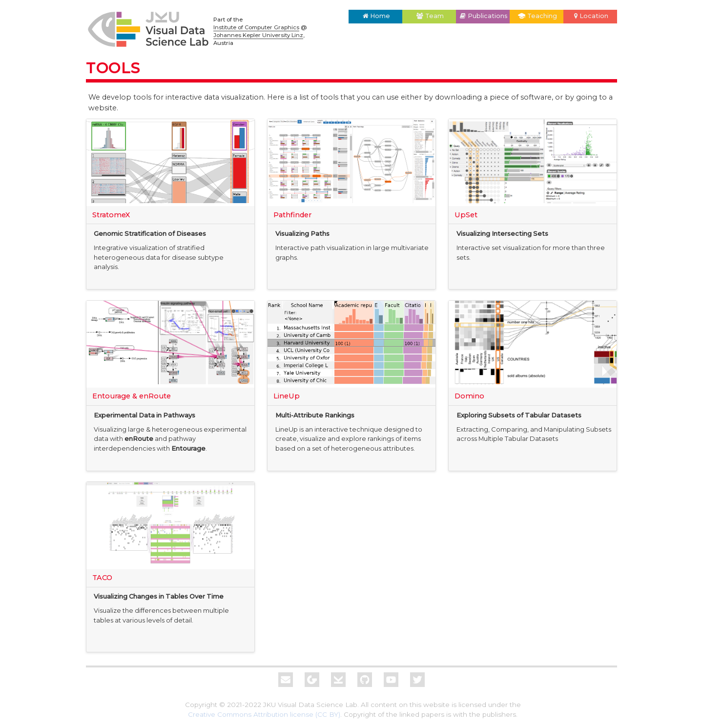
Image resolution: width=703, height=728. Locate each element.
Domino (469, 396)
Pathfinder (292, 215)
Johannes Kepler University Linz (258, 35)
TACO (102, 578)
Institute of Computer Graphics (256, 27)
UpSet (466, 215)
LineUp (287, 396)
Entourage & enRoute (132, 396)
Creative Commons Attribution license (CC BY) (264, 714)
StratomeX (111, 215)
